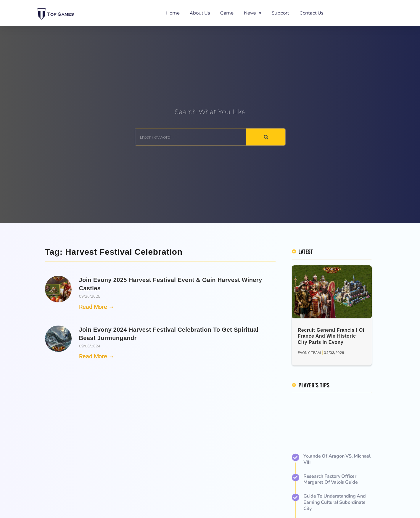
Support (280, 13)
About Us (200, 13)
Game (227, 13)
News (253, 13)
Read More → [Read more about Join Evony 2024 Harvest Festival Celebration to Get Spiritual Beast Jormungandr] (97, 356)
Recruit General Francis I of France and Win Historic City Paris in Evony (331, 336)
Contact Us (311, 13)
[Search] (265, 137)
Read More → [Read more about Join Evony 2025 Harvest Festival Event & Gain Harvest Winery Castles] (97, 307)
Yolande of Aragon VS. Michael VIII (337, 501)
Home (173, 13)
